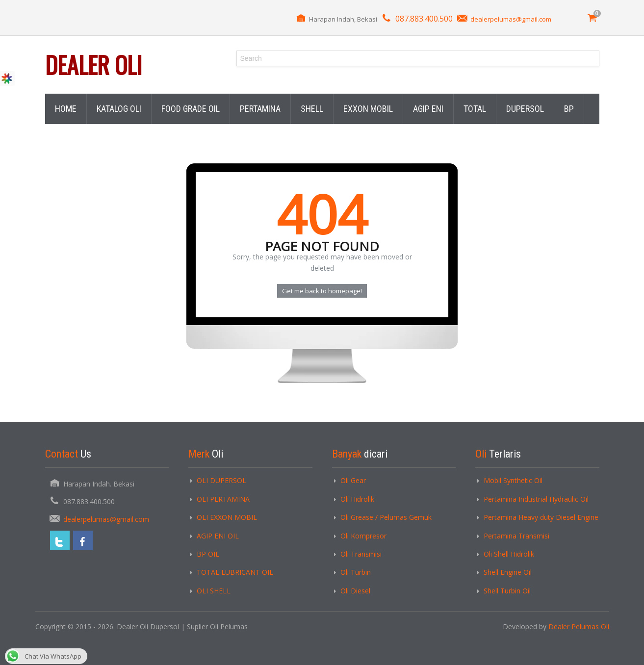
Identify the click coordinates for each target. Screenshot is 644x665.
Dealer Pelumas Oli (579, 627)
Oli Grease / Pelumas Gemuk (386, 517)
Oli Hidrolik (357, 499)
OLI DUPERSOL (221, 480)
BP (569, 109)
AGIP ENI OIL (218, 536)
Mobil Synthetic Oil (513, 480)
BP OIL (208, 554)
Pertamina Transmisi (516, 536)
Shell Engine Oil (508, 572)
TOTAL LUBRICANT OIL (235, 572)
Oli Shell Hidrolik (509, 554)
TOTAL (475, 109)
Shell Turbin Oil (507, 591)
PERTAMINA (260, 109)
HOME (66, 109)
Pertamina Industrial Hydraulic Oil (536, 499)
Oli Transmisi (361, 554)
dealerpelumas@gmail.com (511, 19)
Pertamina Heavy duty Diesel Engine (541, 517)
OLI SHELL (214, 591)
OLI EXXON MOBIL (227, 517)
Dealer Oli (93, 64)
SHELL (312, 109)
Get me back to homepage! (322, 291)
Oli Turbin (356, 572)
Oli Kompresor (363, 536)
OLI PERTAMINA (223, 499)
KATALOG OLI (119, 109)
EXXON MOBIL (368, 109)
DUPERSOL (525, 109)
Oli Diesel (355, 591)
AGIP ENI (428, 109)
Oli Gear (353, 480)
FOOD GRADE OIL (191, 109)
